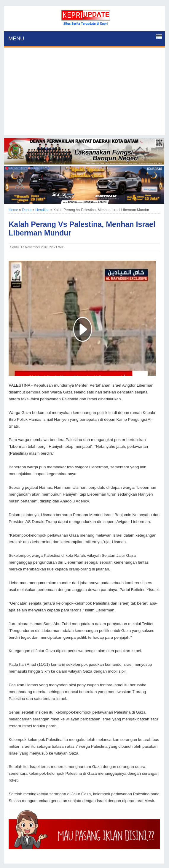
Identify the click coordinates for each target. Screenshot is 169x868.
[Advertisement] (84, 94)
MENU (16, 39)
